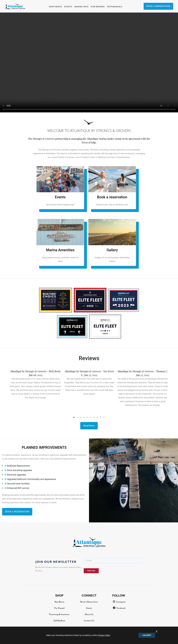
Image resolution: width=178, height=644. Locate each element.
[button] (74, 417)
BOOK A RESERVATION (158, 6)
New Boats (59, 602)
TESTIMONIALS (115, 7)
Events (89, 608)
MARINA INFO (81, 7)
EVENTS (68, 7)
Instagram (119, 602)
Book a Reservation (89, 602)
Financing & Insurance (59, 614)
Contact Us (89, 621)
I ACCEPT (147, 635)
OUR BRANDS (98, 7)
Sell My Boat (59, 621)
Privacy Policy (104, 635)
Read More (89, 426)
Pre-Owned (59, 608)
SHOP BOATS (56, 6)
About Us (89, 614)
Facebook (119, 608)
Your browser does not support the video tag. (89, 62)
